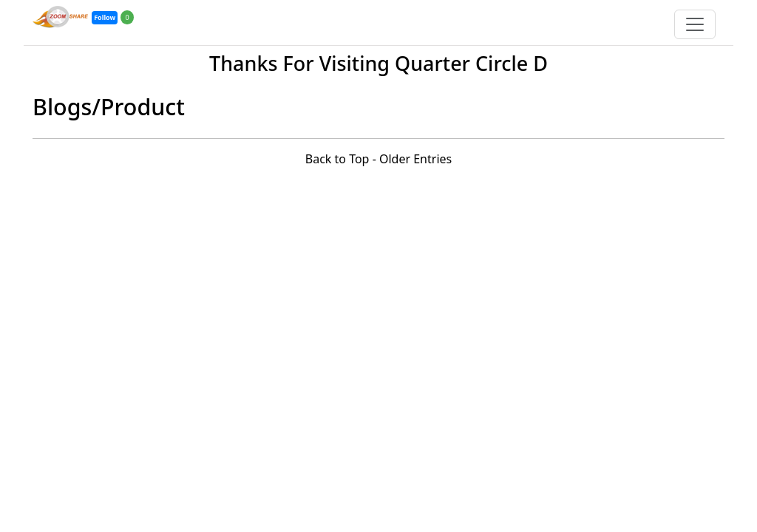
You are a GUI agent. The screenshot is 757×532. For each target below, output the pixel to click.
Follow (105, 17)
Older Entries (415, 159)
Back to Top (337, 159)
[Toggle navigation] (695, 24)
